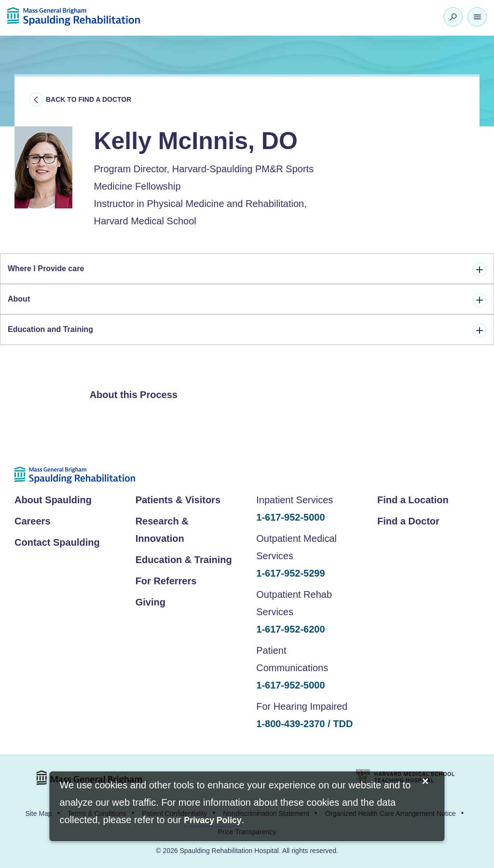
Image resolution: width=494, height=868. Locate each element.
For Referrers (166, 581)
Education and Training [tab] (247, 331)
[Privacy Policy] (213, 821)
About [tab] (247, 300)
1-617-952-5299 (290, 573)
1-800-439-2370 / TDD (304, 724)
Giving (151, 602)
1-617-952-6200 (290, 629)
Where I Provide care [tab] (247, 270)
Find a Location (413, 500)
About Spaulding (53, 500)
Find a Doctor (408, 521)
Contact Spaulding (57, 542)
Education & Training (184, 560)
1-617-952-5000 (290, 517)
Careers (33, 521)
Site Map (38, 813)
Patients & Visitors (178, 500)
